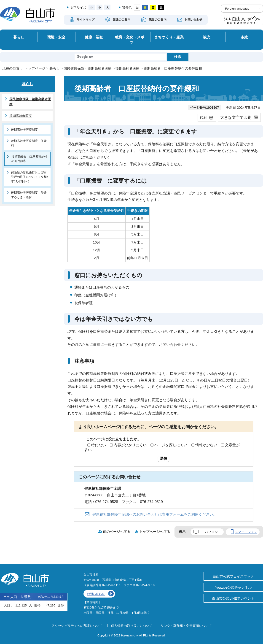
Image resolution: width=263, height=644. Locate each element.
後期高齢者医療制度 (24, 130)
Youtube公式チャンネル (233, 587)
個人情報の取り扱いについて (132, 626)
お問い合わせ (96, 594)
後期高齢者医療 (127, 68)
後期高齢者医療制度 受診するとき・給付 (29, 195)
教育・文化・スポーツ (131, 40)
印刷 (203, 118)
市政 (244, 37)
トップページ (35, 68)
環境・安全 (56, 37)
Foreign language (237, 9)
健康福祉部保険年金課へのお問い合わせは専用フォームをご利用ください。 (155, 514)
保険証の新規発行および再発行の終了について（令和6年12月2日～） (30, 177)
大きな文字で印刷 (236, 117)
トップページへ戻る (155, 532)
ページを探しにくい (171, 445)
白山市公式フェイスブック (233, 576)
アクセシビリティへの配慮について (77, 626)
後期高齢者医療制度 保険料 (29, 143)
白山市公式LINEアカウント (233, 598)
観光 (207, 37)
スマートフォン (246, 532)
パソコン (211, 532)
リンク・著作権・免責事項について (186, 626)
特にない (99, 445)
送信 (164, 459)
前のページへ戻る (117, 532)
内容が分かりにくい (130, 445)
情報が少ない (206, 445)
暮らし (19, 37)
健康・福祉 (94, 37)
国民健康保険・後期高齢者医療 (88, 68)
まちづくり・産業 (169, 37)
